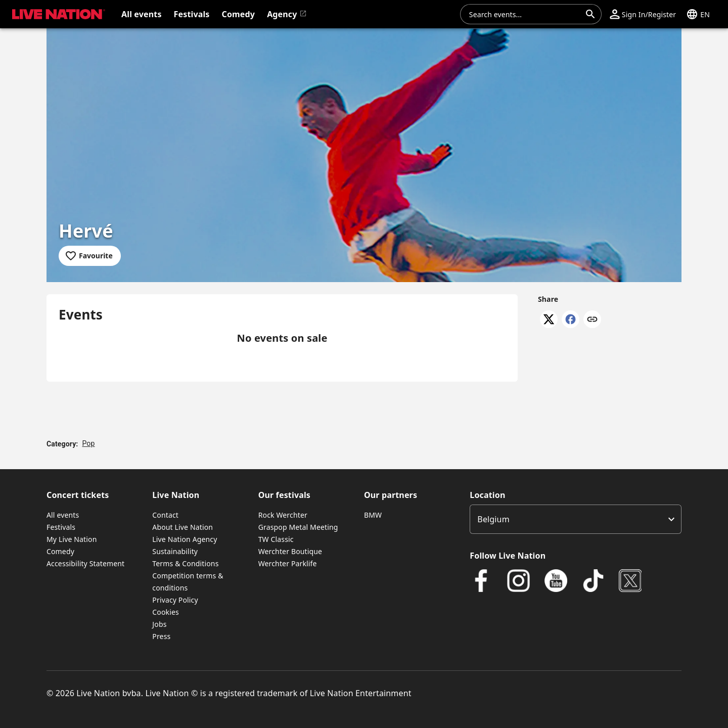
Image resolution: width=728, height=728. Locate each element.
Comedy (60, 551)
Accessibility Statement (85, 563)
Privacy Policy (175, 600)
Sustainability (175, 551)
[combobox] (525, 14)
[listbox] (576, 519)
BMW (373, 515)
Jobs (159, 624)
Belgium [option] (493, 519)
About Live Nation (183, 527)
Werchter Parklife (288, 563)
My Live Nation (72, 539)
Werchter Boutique (290, 551)
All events (63, 515)
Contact (165, 515)
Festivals (61, 527)
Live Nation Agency (185, 539)
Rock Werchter (283, 515)
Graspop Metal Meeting (298, 527)
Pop (88, 443)
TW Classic (276, 539)
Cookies (166, 612)
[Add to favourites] (90, 256)
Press (161, 636)
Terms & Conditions (185, 563)
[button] (643, 14)
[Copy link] (592, 320)
